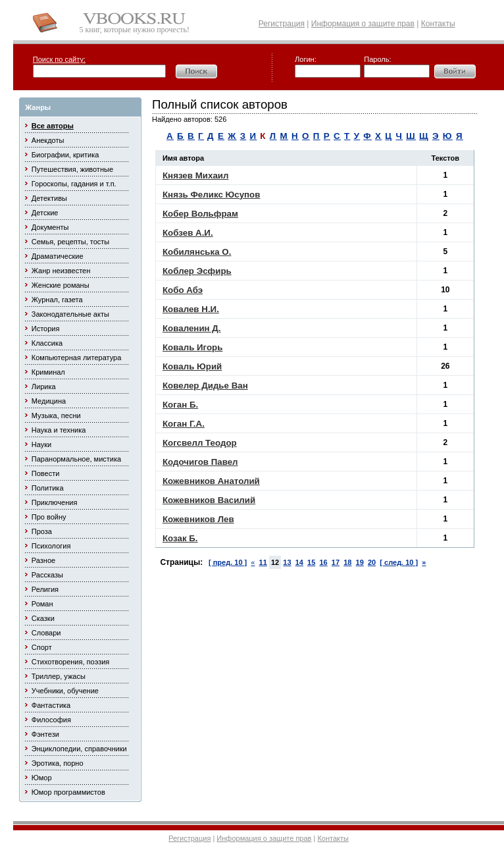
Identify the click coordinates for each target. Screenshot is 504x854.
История (46, 329)
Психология (51, 546)
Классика (47, 343)
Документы (50, 227)
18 (347, 562)
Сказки (43, 618)
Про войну (49, 517)
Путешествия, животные (72, 169)
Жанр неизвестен (61, 271)
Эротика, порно (58, 763)
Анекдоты (48, 140)
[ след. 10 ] (399, 562)
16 (323, 562)
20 (372, 562)
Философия (51, 720)
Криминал (48, 372)
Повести (46, 473)
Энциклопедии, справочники (79, 749)
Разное (43, 560)
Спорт (42, 647)
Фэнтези (45, 734)
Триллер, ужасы (59, 676)
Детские (45, 213)
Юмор (42, 778)
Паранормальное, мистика (76, 459)
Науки (41, 444)
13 (287, 562)
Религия (45, 589)
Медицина (49, 401)
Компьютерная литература (77, 358)
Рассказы (47, 575)
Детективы (49, 198)
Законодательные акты (70, 314)
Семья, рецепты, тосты (70, 242)
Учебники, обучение (65, 691)
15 (311, 562)
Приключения (55, 502)
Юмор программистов (68, 792)
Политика (48, 488)
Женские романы (61, 285)
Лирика (44, 387)
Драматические (58, 256)
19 (360, 562)
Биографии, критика (65, 155)
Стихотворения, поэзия (71, 662)
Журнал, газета (57, 300)
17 (336, 562)
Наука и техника (59, 430)
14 (299, 562)
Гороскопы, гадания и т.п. (74, 184)
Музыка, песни (56, 415)
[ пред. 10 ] (228, 562)
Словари (46, 633)
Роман (42, 604)
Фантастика (51, 705)
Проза (42, 531)
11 (263, 562)
